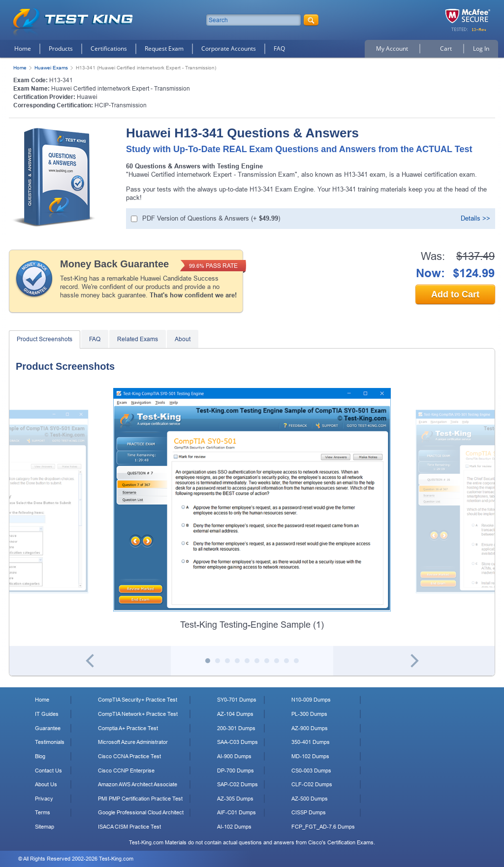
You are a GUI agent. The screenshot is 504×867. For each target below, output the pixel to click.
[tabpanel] (252, 510)
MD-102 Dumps (310, 756)
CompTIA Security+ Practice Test (138, 700)
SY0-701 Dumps (237, 700)
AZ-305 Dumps (235, 799)
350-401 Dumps (311, 742)
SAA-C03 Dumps (237, 742)
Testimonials (50, 742)
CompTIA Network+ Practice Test (138, 714)
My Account (392, 48)
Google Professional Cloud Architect (141, 812)
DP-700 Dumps (236, 771)
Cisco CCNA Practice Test (129, 756)
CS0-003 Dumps (311, 771)
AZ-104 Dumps (235, 714)
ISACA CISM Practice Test (129, 827)
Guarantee (48, 728)
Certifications (109, 48)
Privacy (44, 799)
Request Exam (164, 48)
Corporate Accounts (229, 48)
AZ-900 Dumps (310, 728)
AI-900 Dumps (234, 756)
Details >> (475, 218)
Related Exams (138, 339)
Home (23, 48)
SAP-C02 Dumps (237, 784)
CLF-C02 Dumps (312, 784)
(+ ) (211, 218)
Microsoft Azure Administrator (133, 742)
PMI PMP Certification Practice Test (140, 799)
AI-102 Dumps (234, 827)
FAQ (279, 48)
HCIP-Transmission (121, 105)
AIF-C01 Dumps (236, 812)
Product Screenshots (45, 339)
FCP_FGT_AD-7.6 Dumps (323, 827)
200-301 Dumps (236, 728)
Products (61, 48)
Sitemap (45, 827)
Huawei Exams (51, 68)
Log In (481, 48)
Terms (43, 812)
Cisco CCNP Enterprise (126, 771)
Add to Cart (455, 294)
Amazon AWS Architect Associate (138, 784)
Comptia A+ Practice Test (128, 728)
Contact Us (48, 771)
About (183, 339)
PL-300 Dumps (309, 714)
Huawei (87, 97)
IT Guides (47, 714)
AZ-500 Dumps (310, 799)
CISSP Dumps (309, 812)
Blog (40, 756)
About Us (46, 784)
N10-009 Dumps (311, 700)
